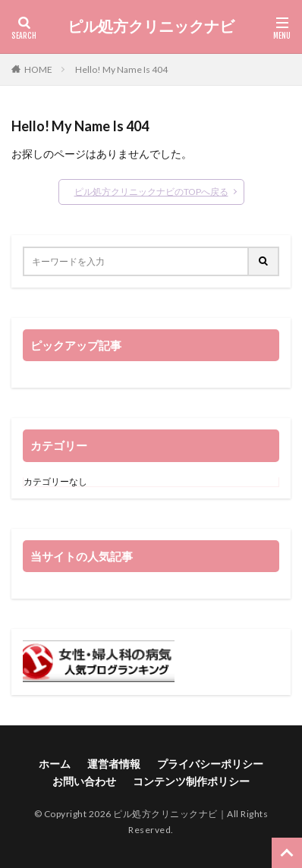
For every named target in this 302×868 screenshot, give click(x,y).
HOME (38, 69)
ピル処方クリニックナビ (151, 27)
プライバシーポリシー (210, 764)
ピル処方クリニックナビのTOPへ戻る (151, 192)
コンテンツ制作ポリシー (191, 781)
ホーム (55, 764)
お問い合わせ (84, 781)
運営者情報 (114, 764)
